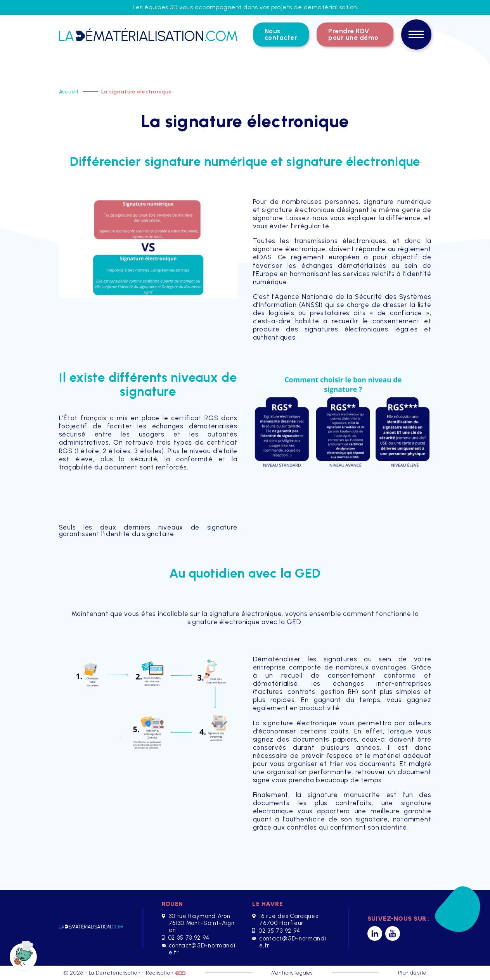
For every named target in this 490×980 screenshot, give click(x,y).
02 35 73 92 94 (186, 938)
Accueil (69, 92)
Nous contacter (281, 34)
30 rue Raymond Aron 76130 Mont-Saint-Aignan (198, 923)
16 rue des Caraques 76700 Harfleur (285, 920)
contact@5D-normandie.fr (199, 949)
